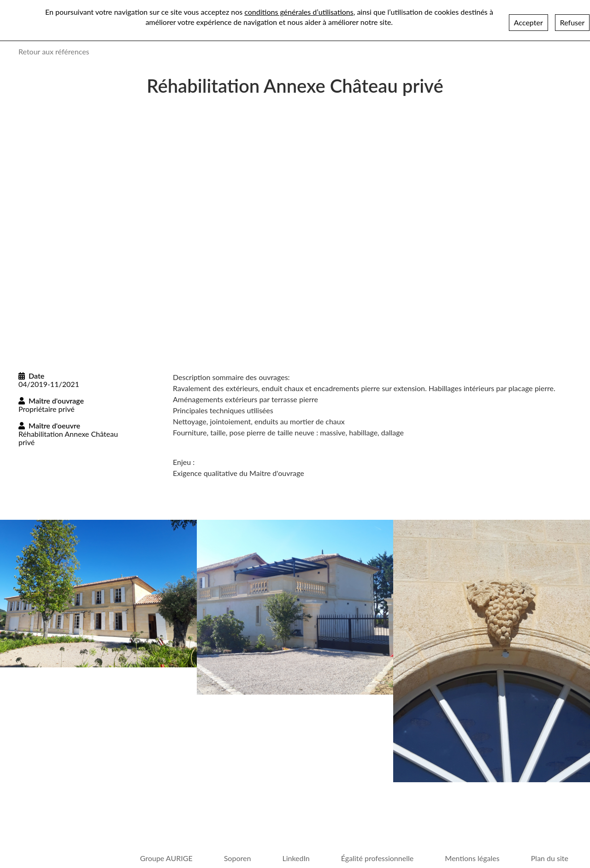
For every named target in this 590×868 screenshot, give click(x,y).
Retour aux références (54, 51)
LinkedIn (296, 858)
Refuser (572, 22)
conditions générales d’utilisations (299, 12)
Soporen (238, 858)
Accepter (528, 22)
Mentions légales (472, 858)
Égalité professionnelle (377, 858)
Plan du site (550, 858)
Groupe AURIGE (166, 858)
